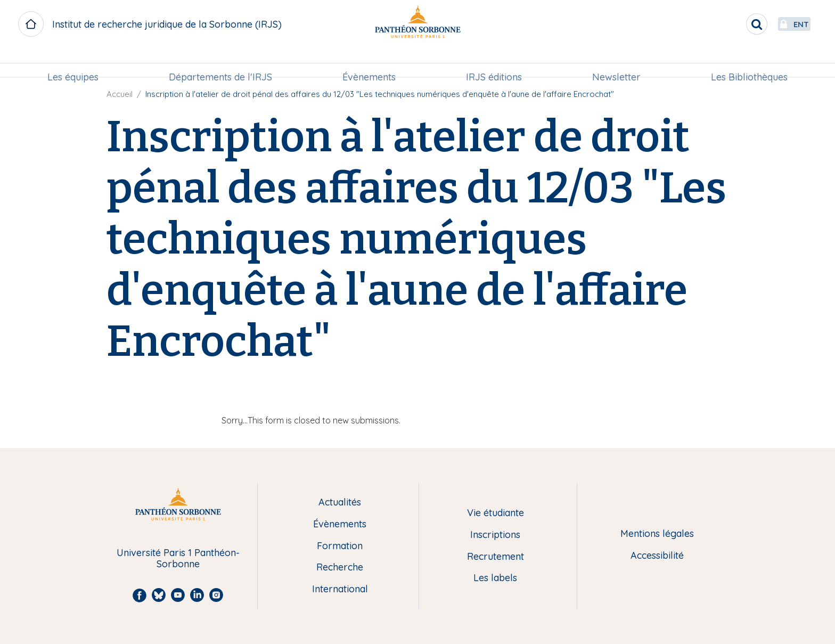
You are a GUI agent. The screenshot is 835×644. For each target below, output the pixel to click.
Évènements (369, 62)
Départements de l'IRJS (220, 62)
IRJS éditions (494, 62)
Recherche (340, 568)
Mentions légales (657, 534)
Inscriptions (495, 535)
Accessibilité (657, 556)
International (340, 589)
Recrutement (496, 557)
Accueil (120, 94)
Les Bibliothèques (749, 62)
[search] (732, 24)
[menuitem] (73, 62)
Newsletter (616, 62)
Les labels (495, 578)
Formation (340, 546)
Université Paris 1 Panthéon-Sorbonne (178, 559)
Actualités (340, 503)
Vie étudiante (496, 513)
